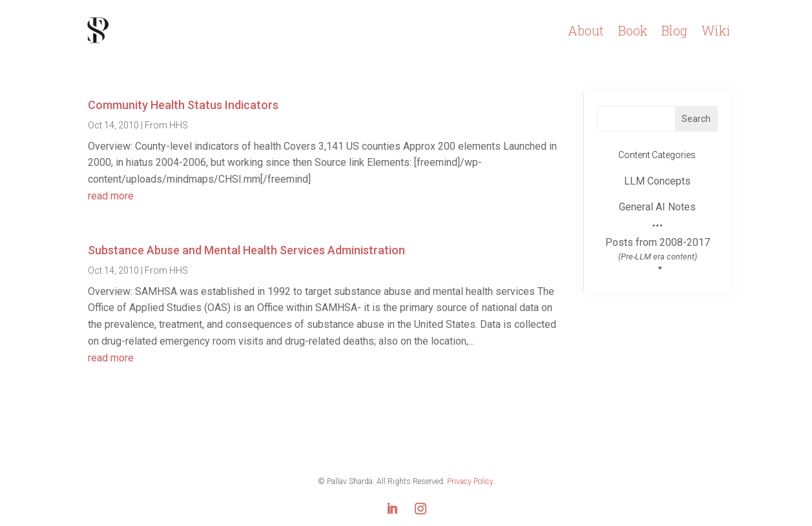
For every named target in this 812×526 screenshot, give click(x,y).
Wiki (716, 30)
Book (633, 30)
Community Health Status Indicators (183, 105)
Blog (674, 30)
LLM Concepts (657, 181)
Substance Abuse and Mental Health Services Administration (246, 250)
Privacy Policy (470, 481)
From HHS (166, 125)
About (586, 30)
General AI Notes (657, 207)
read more (111, 196)
